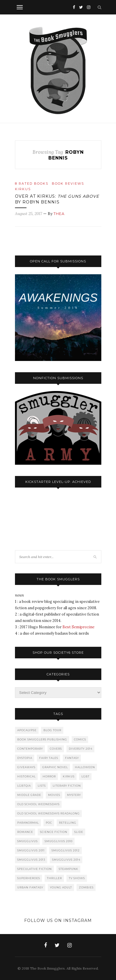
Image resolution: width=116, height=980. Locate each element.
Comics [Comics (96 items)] (80, 739)
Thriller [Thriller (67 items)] (54, 878)
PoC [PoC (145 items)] (49, 823)
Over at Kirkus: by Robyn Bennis (57, 199)
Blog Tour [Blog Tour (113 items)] (52, 730)
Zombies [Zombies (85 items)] (86, 887)
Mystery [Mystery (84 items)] (74, 795)
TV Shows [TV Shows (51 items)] (77, 878)
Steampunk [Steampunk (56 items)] (69, 869)
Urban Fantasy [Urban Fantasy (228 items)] (30, 887)
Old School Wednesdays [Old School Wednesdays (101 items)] (38, 804)
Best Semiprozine (78, 627)
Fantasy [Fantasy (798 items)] (72, 758)
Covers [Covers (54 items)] (56, 749)
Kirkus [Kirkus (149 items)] (69, 776)
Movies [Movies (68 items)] (54, 795)
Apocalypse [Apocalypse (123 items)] (27, 730)
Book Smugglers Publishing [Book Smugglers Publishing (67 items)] (42, 739)
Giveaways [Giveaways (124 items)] (26, 767)
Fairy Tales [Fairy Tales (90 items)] (49, 758)
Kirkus (23, 189)
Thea (59, 214)
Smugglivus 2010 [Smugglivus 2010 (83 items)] (59, 841)
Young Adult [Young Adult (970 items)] (61, 887)
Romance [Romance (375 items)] (25, 832)
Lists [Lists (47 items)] (42, 786)
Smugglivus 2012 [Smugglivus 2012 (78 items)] (66, 850)
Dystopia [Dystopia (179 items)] (25, 758)
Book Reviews (68, 184)
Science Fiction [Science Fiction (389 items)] (54, 832)
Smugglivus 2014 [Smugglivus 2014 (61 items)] (66, 860)
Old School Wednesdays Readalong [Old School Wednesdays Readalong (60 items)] (49, 813)
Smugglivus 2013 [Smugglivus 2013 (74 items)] (31, 860)
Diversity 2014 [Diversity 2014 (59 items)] (81, 749)
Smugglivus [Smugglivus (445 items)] (27, 841)
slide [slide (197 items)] (79, 832)
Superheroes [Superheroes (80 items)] (29, 878)
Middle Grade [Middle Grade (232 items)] (29, 795)
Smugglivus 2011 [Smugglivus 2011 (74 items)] (31, 850)
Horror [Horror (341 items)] (49, 776)
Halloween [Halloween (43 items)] (85, 767)
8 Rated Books (32, 184)
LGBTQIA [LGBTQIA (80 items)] (24, 786)
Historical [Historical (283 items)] (26, 776)
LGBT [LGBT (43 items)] (85, 776)
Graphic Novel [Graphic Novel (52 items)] (55, 767)
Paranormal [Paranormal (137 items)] (28, 823)
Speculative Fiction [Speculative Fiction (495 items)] (35, 869)
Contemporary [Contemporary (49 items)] (30, 749)
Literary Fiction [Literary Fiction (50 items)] (67, 786)
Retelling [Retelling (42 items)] (68, 823)
